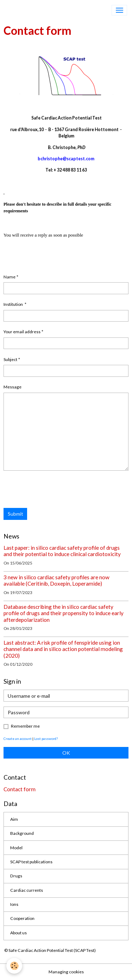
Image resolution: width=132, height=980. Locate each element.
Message (12, 387)
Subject (10, 359)
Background (22, 833)
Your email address (22, 332)
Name (10, 277)
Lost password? (46, 739)
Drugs (16, 876)
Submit (15, 514)
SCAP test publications (31, 862)
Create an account (18, 739)
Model (16, 848)
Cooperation (22, 918)
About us (18, 933)
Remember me (25, 726)
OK (66, 753)
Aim (14, 819)
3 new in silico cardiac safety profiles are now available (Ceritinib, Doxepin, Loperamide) (56, 580)
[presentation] (57, 489)
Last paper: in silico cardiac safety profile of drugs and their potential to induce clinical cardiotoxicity (62, 551)
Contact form (20, 789)
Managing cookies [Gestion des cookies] (66, 972)
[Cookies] (14, 966)
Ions (14, 904)
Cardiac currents (27, 890)
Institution (14, 304)
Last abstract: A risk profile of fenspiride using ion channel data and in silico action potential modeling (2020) (63, 649)
